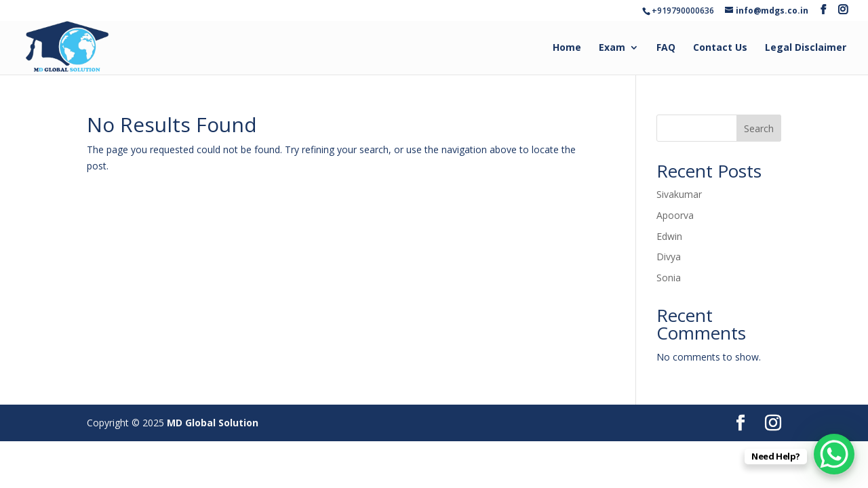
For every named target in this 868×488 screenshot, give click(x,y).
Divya (669, 257)
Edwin (669, 236)
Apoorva (675, 215)
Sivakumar (679, 194)
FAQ (666, 48)
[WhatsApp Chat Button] (834, 454)
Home (567, 48)
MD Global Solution (213, 423)
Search (759, 128)
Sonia (669, 278)
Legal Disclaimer (806, 48)
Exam (612, 48)
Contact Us (720, 48)
